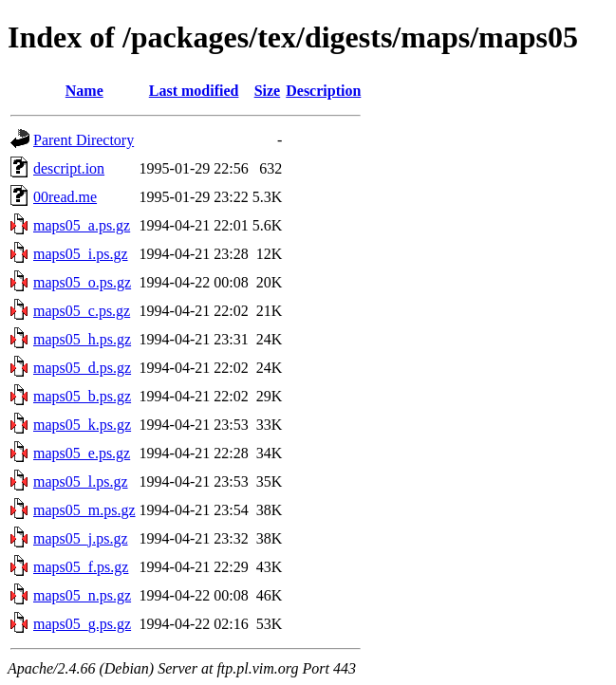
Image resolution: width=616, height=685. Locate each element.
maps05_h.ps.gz (82, 339)
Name (84, 91)
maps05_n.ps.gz (82, 595)
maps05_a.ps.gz (82, 225)
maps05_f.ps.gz (81, 567)
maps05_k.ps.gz (82, 425)
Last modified (194, 91)
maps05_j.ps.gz (81, 538)
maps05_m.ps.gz (84, 510)
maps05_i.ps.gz (81, 254)
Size (268, 91)
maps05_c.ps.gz (82, 311)
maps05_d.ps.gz (82, 368)
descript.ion (69, 168)
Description (323, 91)
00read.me (65, 197)
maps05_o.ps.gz (82, 282)
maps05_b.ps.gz (82, 396)
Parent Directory (84, 140)
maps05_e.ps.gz (82, 453)
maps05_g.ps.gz (82, 624)
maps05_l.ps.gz (81, 481)
